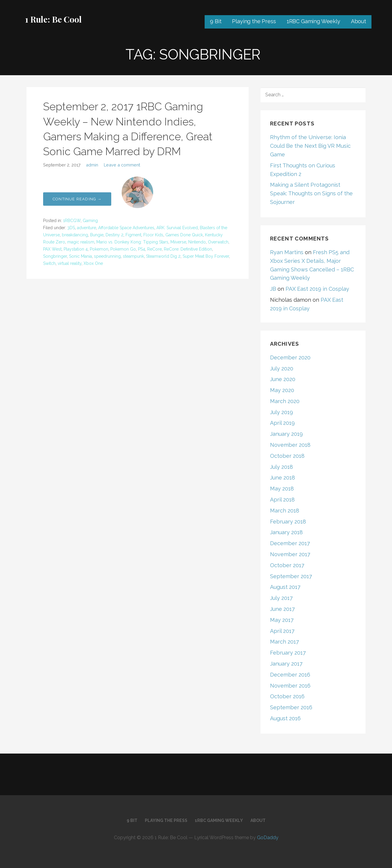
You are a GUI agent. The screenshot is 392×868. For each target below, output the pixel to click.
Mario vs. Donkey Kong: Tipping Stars (132, 242)
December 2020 (290, 357)
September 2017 (291, 576)
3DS (71, 228)
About (359, 21)
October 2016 (287, 696)
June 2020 (283, 379)
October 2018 (287, 456)
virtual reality (70, 263)
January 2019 (286, 434)
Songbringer (55, 256)
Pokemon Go (123, 249)
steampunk (133, 256)
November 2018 (290, 445)
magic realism (81, 242)
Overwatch (218, 242)
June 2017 (282, 609)
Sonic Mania (80, 256)
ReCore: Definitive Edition (188, 249)
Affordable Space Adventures (126, 228)
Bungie (97, 235)
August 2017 (285, 587)
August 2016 (285, 718)
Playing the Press (254, 21)
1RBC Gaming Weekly (313, 21)
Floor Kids (153, 235)
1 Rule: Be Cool (53, 19)
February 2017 (288, 653)
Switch (49, 263)
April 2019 (282, 423)
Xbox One (93, 263)
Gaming (90, 221)
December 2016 (290, 675)
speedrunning (107, 256)
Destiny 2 (115, 235)
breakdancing (75, 235)
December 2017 (290, 543)
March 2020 (285, 401)
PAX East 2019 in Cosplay (317, 289)
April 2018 (282, 500)
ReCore (155, 249)
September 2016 (291, 707)
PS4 (142, 249)
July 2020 (282, 368)
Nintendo (197, 242)
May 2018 (282, 489)
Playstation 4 (76, 249)
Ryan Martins (287, 252)
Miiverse (178, 242)
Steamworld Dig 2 (163, 256)
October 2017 (287, 565)
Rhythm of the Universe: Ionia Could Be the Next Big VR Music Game (310, 146)
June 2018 (283, 478)
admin (92, 165)
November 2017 (290, 554)
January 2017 (286, 664)
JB (273, 289)
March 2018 (285, 511)
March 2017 (284, 642)
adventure (87, 228)
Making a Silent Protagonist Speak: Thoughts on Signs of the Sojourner (311, 193)
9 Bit (216, 21)
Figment (133, 235)
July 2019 (282, 412)
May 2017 (282, 620)
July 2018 (282, 467)
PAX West (52, 249)
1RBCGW (72, 221)
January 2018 (286, 532)
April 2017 (282, 631)
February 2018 (288, 522)
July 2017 (281, 598)
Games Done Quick (184, 235)
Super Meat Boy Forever (206, 256)
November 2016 (290, 686)
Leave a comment (122, 165)
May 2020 (282, 390)
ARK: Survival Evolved (177, 228)
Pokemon (99, 249)
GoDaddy (268, 838)
